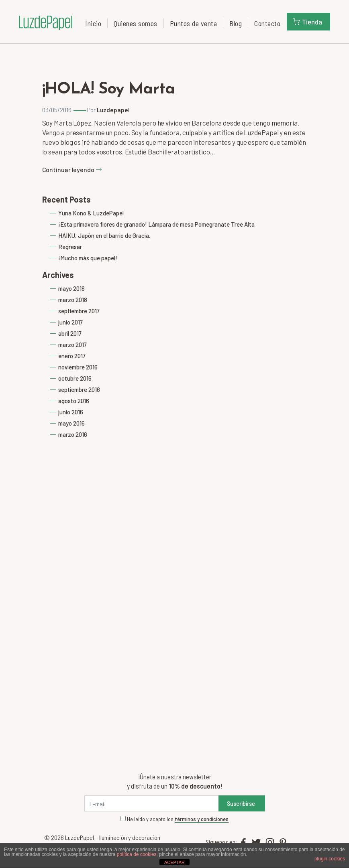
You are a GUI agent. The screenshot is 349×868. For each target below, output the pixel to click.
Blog (236, 23)
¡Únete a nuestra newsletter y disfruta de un (174, 781)
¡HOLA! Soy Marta (108, 89)
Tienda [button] (308, 22)
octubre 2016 (75, 378)
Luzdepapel (113, 110)
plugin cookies (330, 859)
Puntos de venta (194, 23)
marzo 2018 (73, 300)
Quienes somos (136, 23)
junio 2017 (70, 322)
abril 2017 (70, 333)
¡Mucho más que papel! (88, 258)
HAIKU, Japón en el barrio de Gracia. (104, 235)
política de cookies (137, 854)
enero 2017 (72, 356)
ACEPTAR (174, 862)
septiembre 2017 (79, 311)
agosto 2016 (74, 401)
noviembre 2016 (78, 367)
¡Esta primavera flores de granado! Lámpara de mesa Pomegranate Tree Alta (156, 224)
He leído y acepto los (174, 819)
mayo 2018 (71, 288)
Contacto (267, 23)
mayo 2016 (71, 423)
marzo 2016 (73, 434)
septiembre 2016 (79, 389)
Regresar (70, 247)
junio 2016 (71, 412)
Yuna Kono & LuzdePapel (91, 213)
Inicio (93, 23)
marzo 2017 (72, 345)
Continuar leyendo (72, 169)
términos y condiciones (202, 819)
